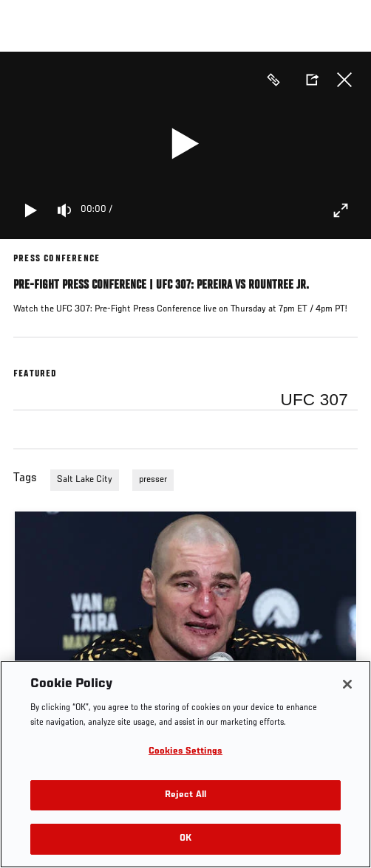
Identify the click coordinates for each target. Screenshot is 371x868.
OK (185, 839)
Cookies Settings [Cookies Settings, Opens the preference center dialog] (185, 752)
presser (153, 480)
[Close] (347, 684)
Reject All (185, 795)
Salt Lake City (85, 480)
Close (344, 80)
